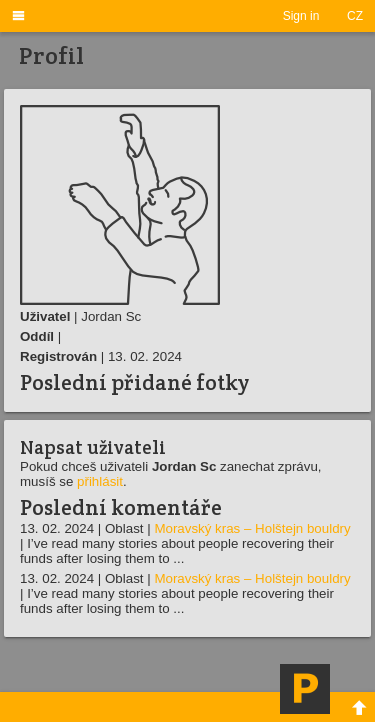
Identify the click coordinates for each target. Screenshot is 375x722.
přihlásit (100, 481)
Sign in (301, 16)
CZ (355, 16)
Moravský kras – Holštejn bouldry (252, 528)
